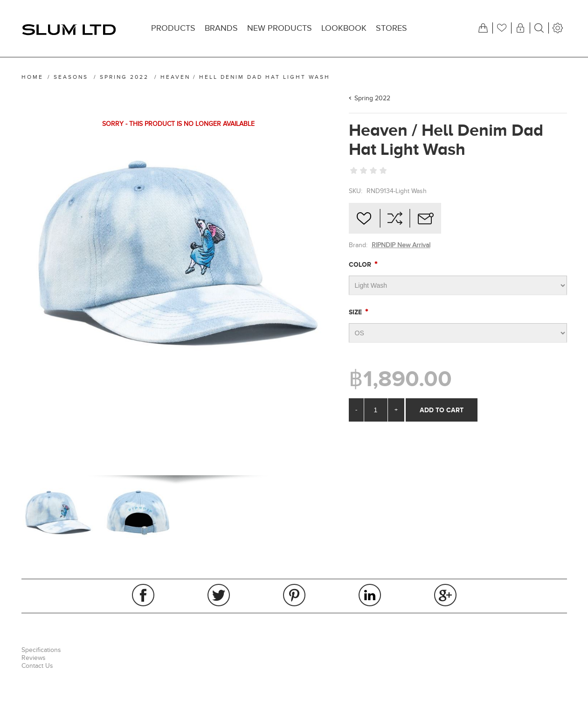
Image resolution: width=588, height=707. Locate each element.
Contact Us (37, 666)
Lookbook (344, 28)
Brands (221, 28)
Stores (391, 28)
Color (361, 264)
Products (173, 28)
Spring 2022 (372, 98)
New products (280, 28)
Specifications (41, 650)
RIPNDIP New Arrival (401, 245)
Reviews (34, 658)
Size (356, 312)
